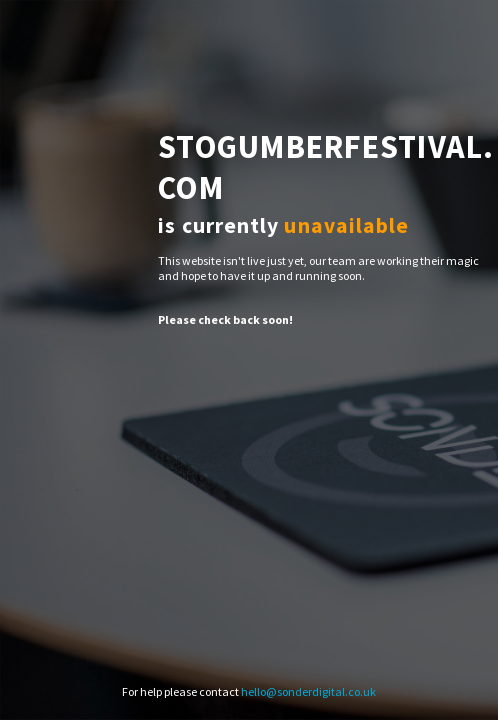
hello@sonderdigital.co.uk (308, 691)
